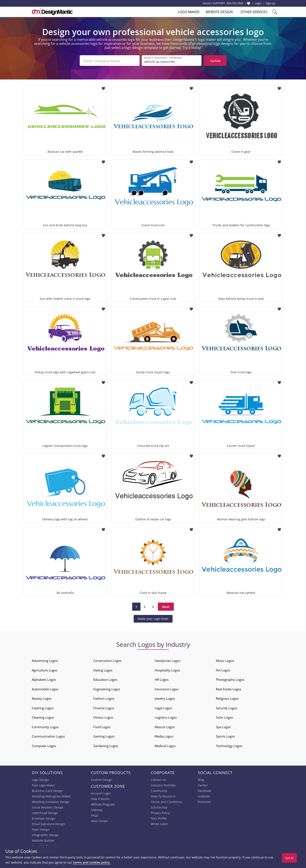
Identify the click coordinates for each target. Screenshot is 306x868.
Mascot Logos (165, 726)
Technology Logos (229, 745)
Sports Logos (225, 735)
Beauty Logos (42, 698)
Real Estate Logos (229, 688)
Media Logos (164, 735)
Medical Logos (165, 745)
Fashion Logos (104, 698)
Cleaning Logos (43, 716)
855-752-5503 (235, 3)
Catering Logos (43, 707)
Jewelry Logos (165, 698)
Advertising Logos (45, 660)
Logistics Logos (166, 716)
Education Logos (105, 679)
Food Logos (102, 726)
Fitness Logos (103, 716)
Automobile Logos (45, 688)
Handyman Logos (168, 660)
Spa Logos (223, 726)
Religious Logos (227, 698)
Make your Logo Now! (153, 618)
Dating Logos (103, 669)
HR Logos (162, 679)
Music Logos (225, 660)
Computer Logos (44, 745)
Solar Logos (224, 716)
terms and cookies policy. (92, 862)
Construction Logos (107, 660)
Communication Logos (48, 735)
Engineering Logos (107, 688)
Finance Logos (104, 707)
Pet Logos (223, 669)
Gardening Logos (106, 745)
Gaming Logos (104, 735)
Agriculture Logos (45, 669)
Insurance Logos (167, 688)
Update (215, 61)
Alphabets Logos (44, 679)
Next (166, 606)
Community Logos (45, 726)
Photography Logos (230, 679)
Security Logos (227, 707)
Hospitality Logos (167, 669)
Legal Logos (163, 707)
